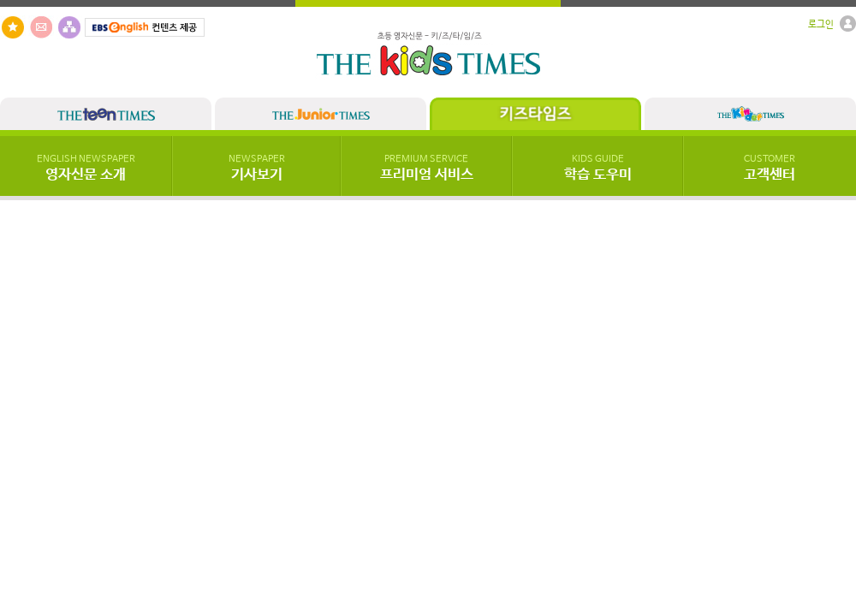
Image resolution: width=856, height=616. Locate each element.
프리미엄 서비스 (427, 169)
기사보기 (257, 169)
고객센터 (770, 169)
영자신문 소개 (86, 169)
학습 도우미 (598, 169)
